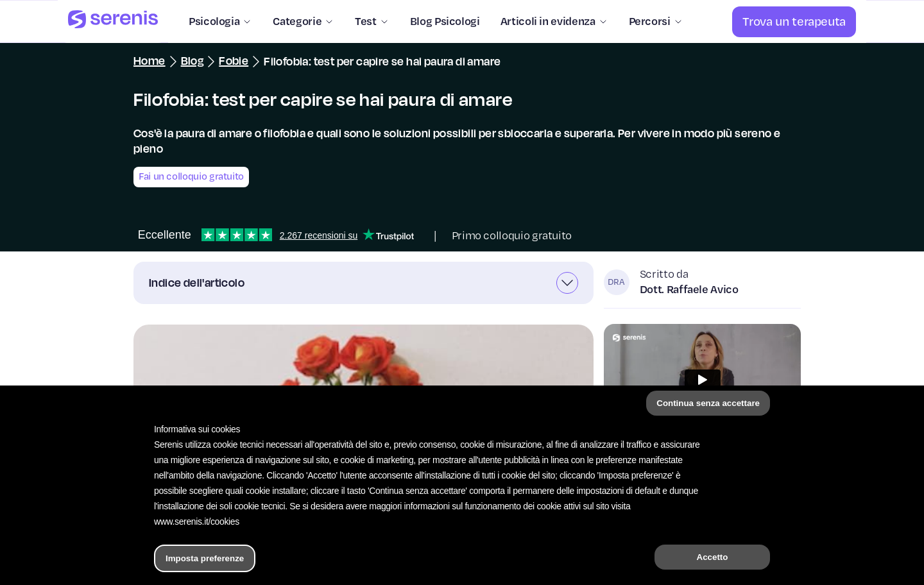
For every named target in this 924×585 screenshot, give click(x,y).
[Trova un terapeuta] (794, 22)
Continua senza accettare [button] (708, 403)
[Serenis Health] (113, 21)
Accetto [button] (713, 557)
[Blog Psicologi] (440, 22)
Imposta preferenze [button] (205, 558)
